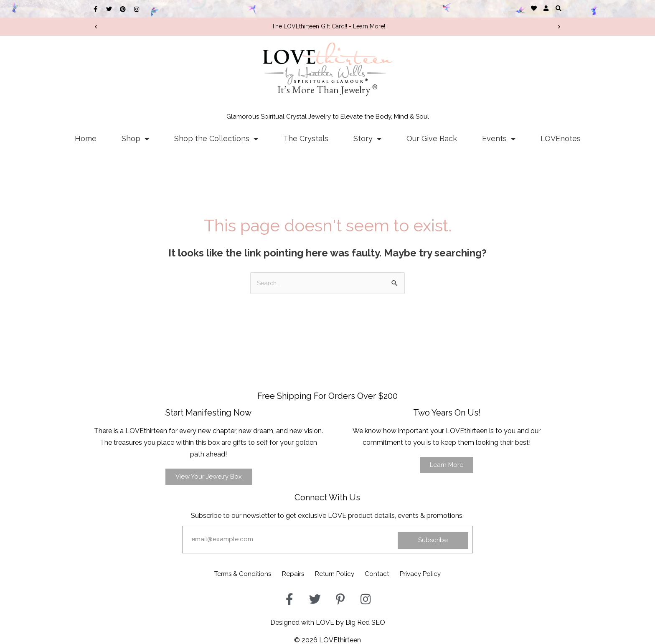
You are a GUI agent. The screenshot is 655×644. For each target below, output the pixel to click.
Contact (385, 573)
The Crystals (306, 138)
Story (367, 139)
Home (86, 138)
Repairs (286, 573)
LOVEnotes (561, 138)
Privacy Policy (435, 573)
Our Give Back (432, 138)
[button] (558, 8)
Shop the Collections (216, 139)
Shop (135, 139)
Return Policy (335, 573)
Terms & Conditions (228, 573)
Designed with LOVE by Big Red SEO (328, 620)
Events (499, 139)
